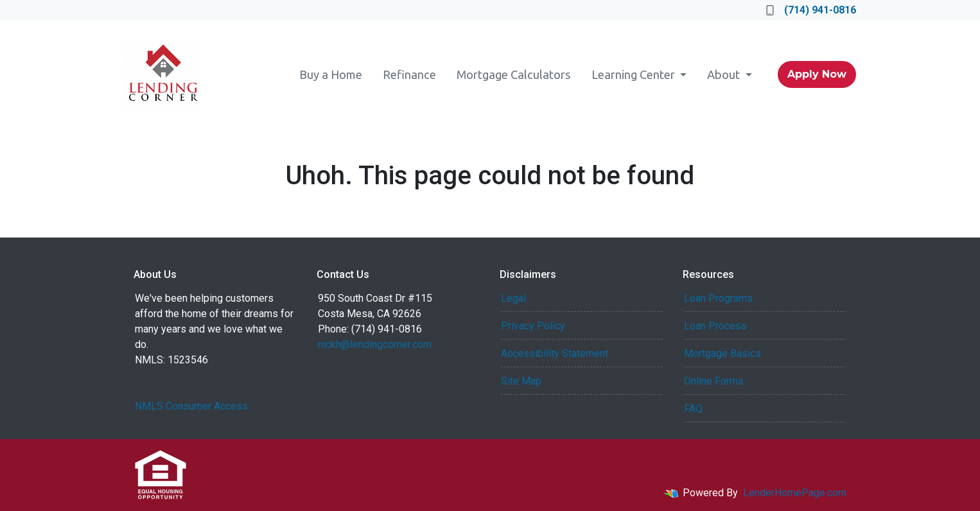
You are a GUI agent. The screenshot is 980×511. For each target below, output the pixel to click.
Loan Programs (718, 298)
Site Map (521, 381)
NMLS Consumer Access (191, 406)
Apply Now (817, 74)
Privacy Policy (533, 326)
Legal (513, 298)
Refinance (409, 74)
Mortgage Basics (722, 353)
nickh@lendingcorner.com (375, 344)
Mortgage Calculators (514, 74)
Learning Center (634, 74)
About (725, 74)
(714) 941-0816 (811, 10)
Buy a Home (331, 74)
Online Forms (714, 381)
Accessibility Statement (555, 353)
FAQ (693, 409)
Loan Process (715, 326)
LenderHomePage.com (795, 493)
